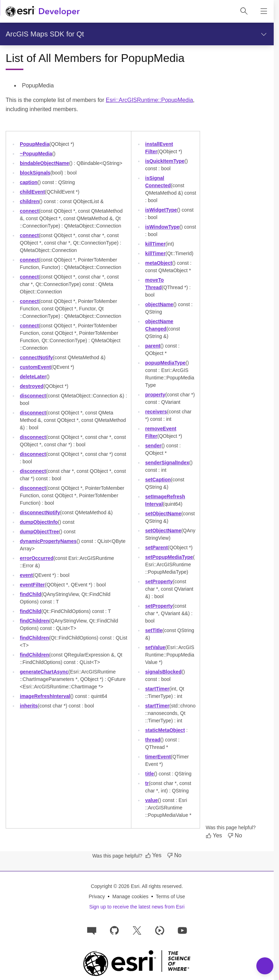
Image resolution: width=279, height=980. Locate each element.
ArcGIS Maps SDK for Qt (45, 34)
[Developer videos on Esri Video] (160, 930)
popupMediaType (165, 363)
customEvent (35, 367)
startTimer (157, 689)
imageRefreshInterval (45, 696)
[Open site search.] (244, 11)
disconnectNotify (40, 512)
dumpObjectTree (39, 532)
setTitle (154, 630)
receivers (156, 412)
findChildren (34, 621)
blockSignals (35, 173)
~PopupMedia (36, 154)
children (29, 201)
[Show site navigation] (264, 11)
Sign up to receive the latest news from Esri (137, 907)
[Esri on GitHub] (114, 930)
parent (153, 346)
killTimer (155, 244)
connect (29, 211)
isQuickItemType (165, 161)
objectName (159, 304)
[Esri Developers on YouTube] (182, 930)
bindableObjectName (44, 163)
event (26, 575)
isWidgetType (161, 210)
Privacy (97, 896)
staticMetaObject (165, 730)
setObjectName (163, 514)
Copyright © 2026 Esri (115, 886)
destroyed (32, 386)
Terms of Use (170, 896)
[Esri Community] (92, 930)
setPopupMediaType (169, 557)
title (150, 774)
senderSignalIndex (167, 463)
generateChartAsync (44, 672)
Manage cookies (130, 896)
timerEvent (158, 757)
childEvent (32, 192)
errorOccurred (37, 558)
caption (29, 182)
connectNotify (36, 357)
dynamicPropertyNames (48, 541)
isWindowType (162, 227)
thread (153, 740)
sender (153, 446)
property (155, 395)
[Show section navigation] (264, 34)
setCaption (158, 480)
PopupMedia (35, 144)
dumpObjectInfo (39, 522)
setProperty (159, 581)
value (152, 800)
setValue (155, 647)
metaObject (159, 263)
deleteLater (33, 377)
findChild (31, 594)
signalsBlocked (163, 672)
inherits (29, 706)
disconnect (33, 396)
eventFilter (32, 585)
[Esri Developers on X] (137, 930)
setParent (156, 548)
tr (147, 783)
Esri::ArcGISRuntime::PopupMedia (149, 100)
